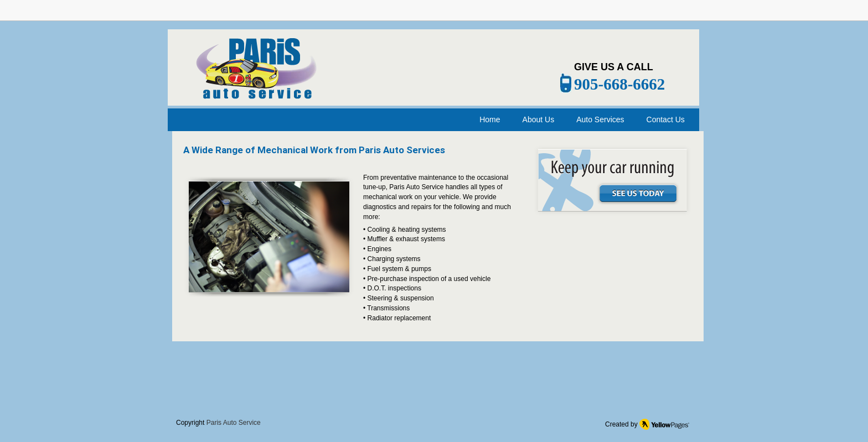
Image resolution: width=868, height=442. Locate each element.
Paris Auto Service (234, 423)
